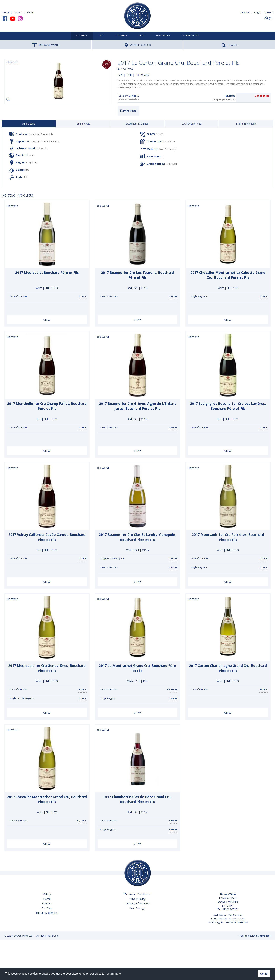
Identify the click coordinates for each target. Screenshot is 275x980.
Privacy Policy (137, 899)
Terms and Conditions (137, 894)
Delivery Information (137, 903)
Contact (18, 12)
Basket (269, 12)
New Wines (121, 36)
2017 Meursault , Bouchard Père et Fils (47, 273)
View (47, 320)
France (31, 155)
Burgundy (31, 162)
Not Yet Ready (167, 149)
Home (6, 12)
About (30, 12)
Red (120, 75)
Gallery (47, 894)
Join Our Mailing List (47, 913)
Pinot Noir (171, 164)
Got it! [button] (264, 974)
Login (257, 12)
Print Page (128, 111)
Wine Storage (137, 908)
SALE (101, 36)
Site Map (47, 908)
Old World (42, 148)
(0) (268, 18)
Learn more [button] (114, 974)
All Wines (82, 36)
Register (245, 12)
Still (129, 75)
